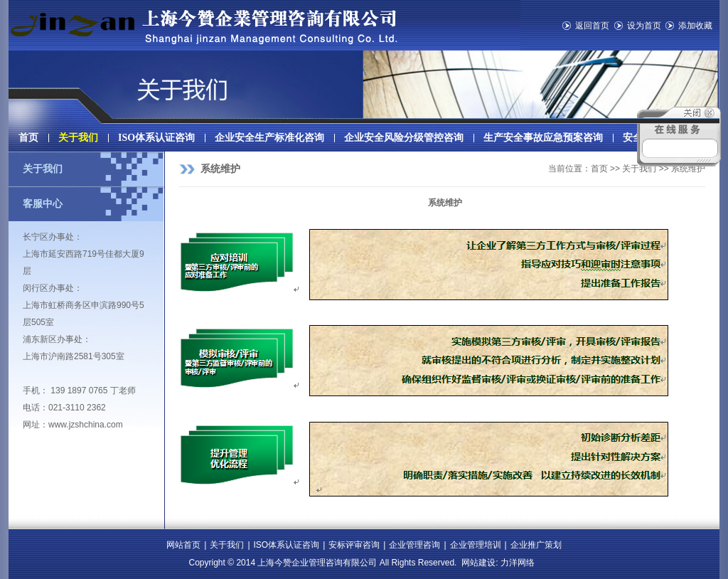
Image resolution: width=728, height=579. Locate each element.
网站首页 (183, 545)
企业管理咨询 (414, 545)
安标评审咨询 (354, 545)
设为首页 (644, 26)
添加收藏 (695, 26)
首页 (28, 138)
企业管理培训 (476, 545)
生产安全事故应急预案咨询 (543, 138)
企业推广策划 (536, 545)
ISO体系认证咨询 (156, 138)
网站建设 (478, 563)
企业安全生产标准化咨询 (269, 138)
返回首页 (592, 26)
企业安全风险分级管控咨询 (404, 138)
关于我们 (78, 138)
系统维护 (220, 169)
